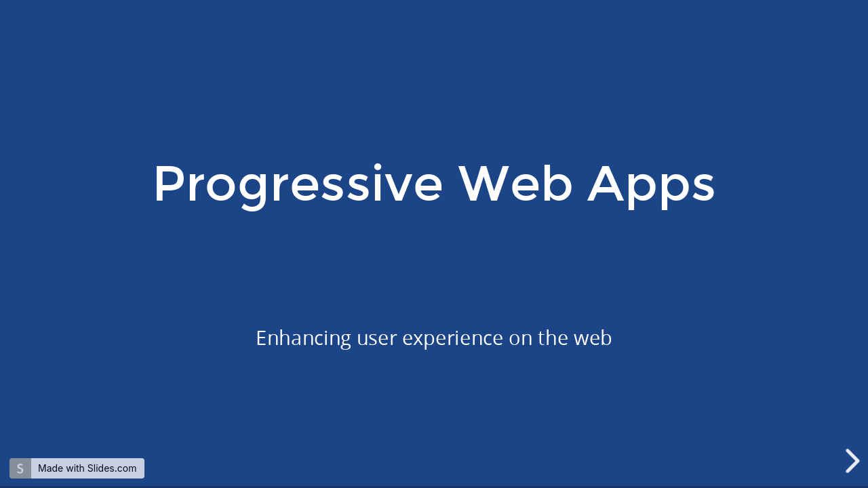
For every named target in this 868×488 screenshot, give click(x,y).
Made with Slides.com (87, 468)
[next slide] (854, 461)
